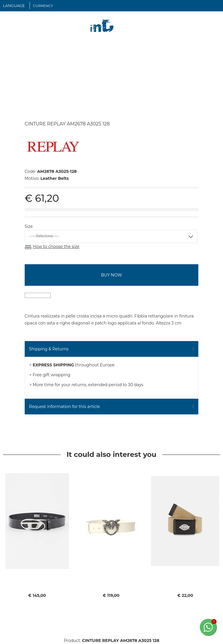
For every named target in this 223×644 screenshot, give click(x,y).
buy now (111, 275)
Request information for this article (64, 407)
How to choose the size (56, 246)
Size (29, 226)
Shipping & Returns (49, 349)
